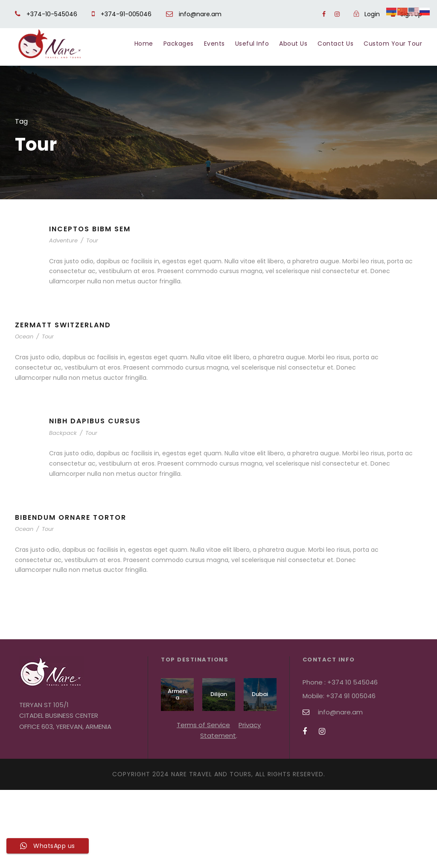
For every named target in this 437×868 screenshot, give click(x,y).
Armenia (178, 695)
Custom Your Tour (393, 44)
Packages (179, 44)
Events (214, 44)
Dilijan (219, 694)
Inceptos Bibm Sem (90, 229)
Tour (92, 240)
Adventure (63, 240)
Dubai (260, 694)
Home (144, 44)
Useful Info (252, 44)
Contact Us (335, 44)
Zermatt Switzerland (63, 325)
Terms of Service (203, 725)
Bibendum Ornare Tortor (71, 517)
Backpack (63, 433)
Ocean (24, 336)
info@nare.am (194, 14)
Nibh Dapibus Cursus (95, 421)
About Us (293, 44)
